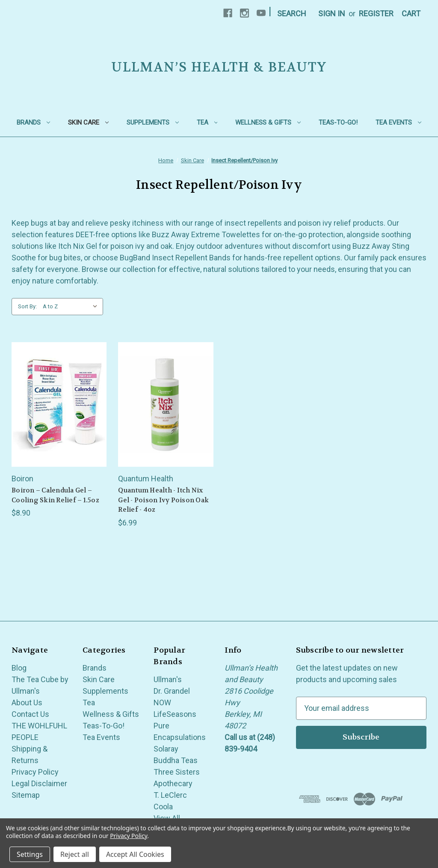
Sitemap (26, 795)
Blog (19, 668)
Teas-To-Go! (338, 122)
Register (376, 13)
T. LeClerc (170, 795)
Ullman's (168, 679)
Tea (207, 122)
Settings (30, 854)
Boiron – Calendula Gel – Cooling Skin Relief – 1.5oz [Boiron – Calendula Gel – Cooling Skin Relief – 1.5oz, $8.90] (55, 495)
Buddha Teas (176, 760)
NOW (162, 702)
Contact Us (30, 714)
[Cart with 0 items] (411, 13)
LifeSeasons (175, 714)
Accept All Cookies (135, 854)
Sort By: (27, 306)
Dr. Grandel (172, 691)
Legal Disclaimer (39, 783)
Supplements (153, 122)
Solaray (166, 749)
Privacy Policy (35, 772)
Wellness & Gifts (268, 122)
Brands (33, 122)
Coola (163, 807)
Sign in (332, 13)
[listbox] (72, 307)
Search (292, 13)
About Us (27, 702)
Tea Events (398, 122)
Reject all (75, 854)
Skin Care (88, 122)
